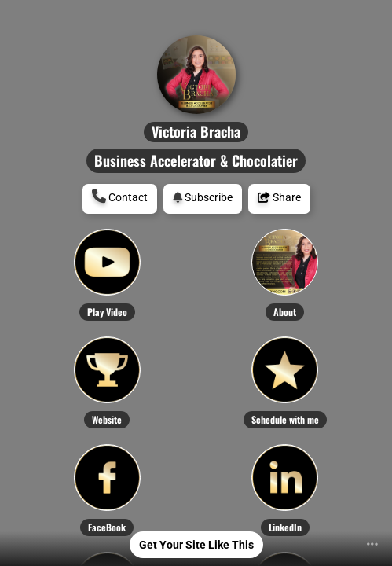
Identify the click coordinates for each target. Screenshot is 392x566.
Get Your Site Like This (196, 545)
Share (279, 197)
